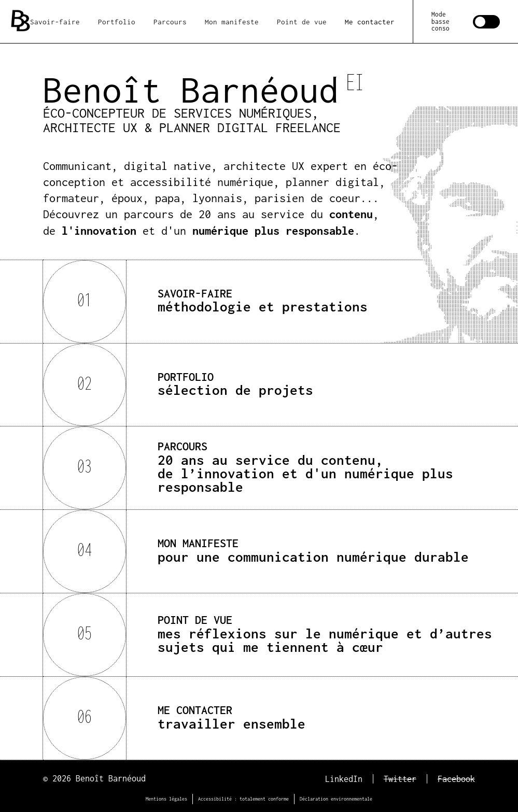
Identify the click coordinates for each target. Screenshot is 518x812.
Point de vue (302, 22)
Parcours (170, 22)
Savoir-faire (55, 22)
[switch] (466, 21)
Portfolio (117, 22)
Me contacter (370, 22)
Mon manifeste (232, 22)
